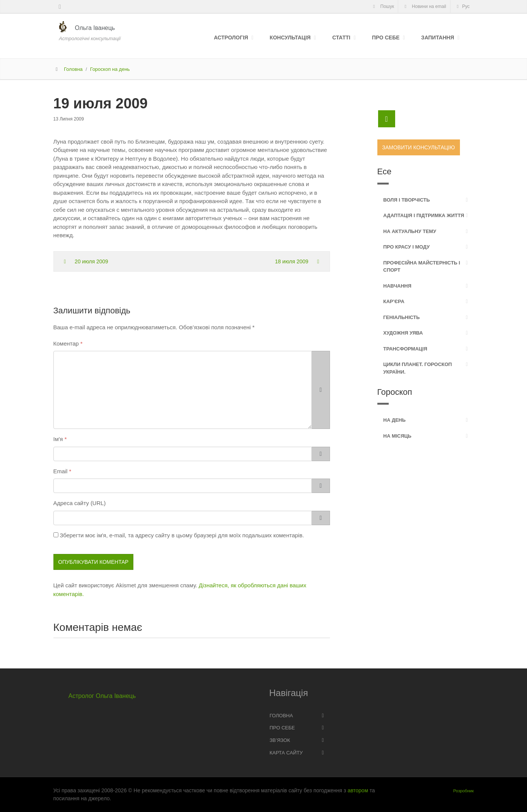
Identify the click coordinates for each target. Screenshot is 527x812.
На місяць (397, 436)
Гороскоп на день (110, 69)
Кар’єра (394, 301)
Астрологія (231, 38)
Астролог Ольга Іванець (102, 696)
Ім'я (58, 439)
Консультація (290, 38)
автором (358, 790)
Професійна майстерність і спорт (422, 267)
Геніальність (402, 317)
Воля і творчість (407, 200)
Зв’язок (280, 740)
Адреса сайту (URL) (80, 503)
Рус (462, 6)
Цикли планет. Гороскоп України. (418, 368)
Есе (385, 171)
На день (395, 420)
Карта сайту (286, 753)
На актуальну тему (410, 231)
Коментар (66, 343)
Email (61, 471)
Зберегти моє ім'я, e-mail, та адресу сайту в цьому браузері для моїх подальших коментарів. (182, 535)
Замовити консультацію (419, 147)
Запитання (438, 38)
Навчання (397, 286)
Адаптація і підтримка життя (424, 215)
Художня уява (403, 333)
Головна (73, 69)
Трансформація (405, 349)
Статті (341, 38)
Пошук (382, 6)
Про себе (386, 38)
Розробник (463, 791)
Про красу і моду (407, 247)
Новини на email (424, 6)
